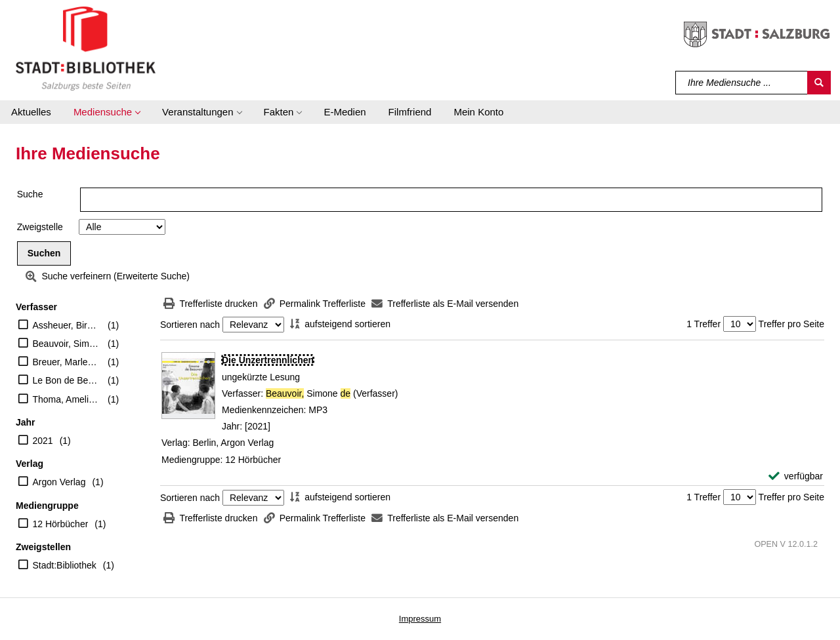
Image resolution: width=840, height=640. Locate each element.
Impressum (420, 619)
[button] (107, 112)
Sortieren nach (190, 325)
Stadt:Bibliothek (65, 565)
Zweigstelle (40, 227)
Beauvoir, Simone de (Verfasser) (67, 344)
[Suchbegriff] (742, 83)
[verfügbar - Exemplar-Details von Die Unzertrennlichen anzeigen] (796, 476)
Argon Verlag (59, 482)
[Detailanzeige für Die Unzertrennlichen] (268, 360)
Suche (30, 194)
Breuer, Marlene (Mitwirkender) (67, 362)
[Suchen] (819, 83)
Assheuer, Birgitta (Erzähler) (67, 325)
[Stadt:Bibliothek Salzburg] (86, 48)
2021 (43, 441)
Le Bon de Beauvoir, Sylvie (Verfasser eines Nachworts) (67, 380)
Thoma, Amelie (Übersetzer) (67, 399)
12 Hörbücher (61, 524)
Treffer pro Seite (791, 324)
